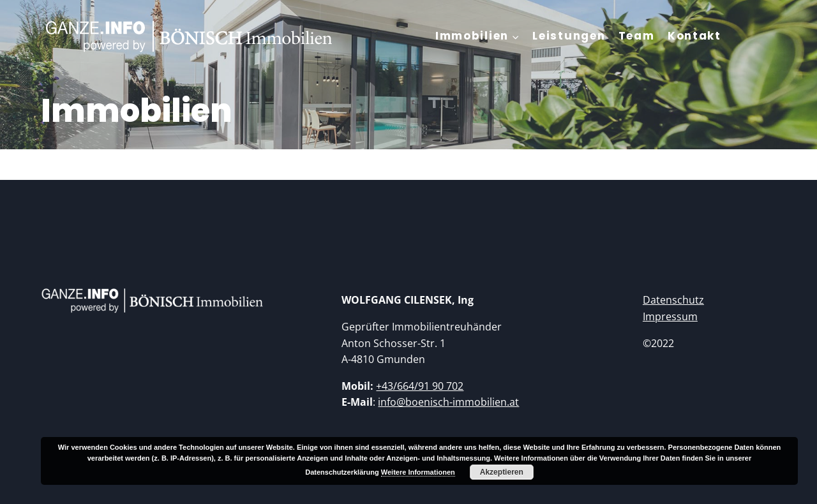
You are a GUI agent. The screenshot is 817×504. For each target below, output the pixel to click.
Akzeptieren (502, 472)
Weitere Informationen (418, 472)
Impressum (670, 316)
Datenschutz (673, 300)
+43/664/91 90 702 (420, 386)
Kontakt (694, 36)
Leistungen (569, 36)
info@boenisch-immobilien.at (448, 402)
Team (637, 36)
